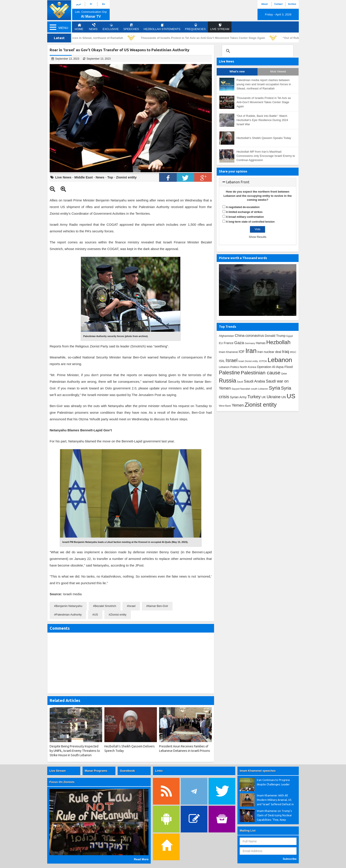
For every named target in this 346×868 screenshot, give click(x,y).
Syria (274, 388)
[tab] (258, 182)
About (264, 4)
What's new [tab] (237, 72)
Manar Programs (96, 771)
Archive (292, 4)
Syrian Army (238, 397)
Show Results (258, 237)
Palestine (229, 373)
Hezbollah (278, 342)
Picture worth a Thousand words (243, 258)
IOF (242, 352)
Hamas (261, 343)
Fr (91, 4)
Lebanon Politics (229, 367)
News (93, 27)
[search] (257, 51)
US (96, 615)
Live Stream (58, 771)
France (229, 343)
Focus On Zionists (62, 782)
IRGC (293, 352)
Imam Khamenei (228, 352)
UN (284, 397)
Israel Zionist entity (248, 361)
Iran (251, 351)
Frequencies (195, 27)
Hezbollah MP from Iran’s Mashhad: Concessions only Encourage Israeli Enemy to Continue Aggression (266, 156)
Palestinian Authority (69, 615)
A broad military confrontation (245, 217)
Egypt (290, 336)
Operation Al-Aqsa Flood (275, 367)
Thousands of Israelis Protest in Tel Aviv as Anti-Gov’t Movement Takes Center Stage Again (204, 38)
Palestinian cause (260, 373)
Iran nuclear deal (269, 352)
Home (79, 27)
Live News (63, 177)
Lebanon (280, 360)
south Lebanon (260, 389)
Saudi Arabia (254, 381)
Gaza (239, 343)
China (240, 336)
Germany (250, 343)
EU (221, 343)
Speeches (131, 27)
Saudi (240, 382)
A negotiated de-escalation (243, 207)
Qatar (284, 373)
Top (110, 177)
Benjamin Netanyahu (69, 606)
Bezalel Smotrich (105, 606)
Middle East (84, 177)
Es (103, 4)
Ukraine (274, 397)
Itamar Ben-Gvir (158, 606)
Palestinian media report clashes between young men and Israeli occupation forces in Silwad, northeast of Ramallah (264, 84)
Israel (132, 606)
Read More (141, 859)
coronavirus (255, 335)
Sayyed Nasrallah (241, 389)
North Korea (248, 367)
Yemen (238, 405)
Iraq (286, 352)
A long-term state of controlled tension (250, 222)
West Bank (225, 406)
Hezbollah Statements (162, 27)
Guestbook (127, 771)
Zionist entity (126, 177)
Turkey (254, 397)
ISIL (222, 361)
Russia (228, 381)
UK (264, 397)
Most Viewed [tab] (278, 72)
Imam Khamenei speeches (258, 771)
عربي (78, 4)
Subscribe (290, 859)
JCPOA (263, 361)
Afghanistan (227, 336)
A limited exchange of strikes (244, 212)
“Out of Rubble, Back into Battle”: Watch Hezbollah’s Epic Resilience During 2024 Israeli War (262, 120)
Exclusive (111, 27)
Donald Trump (275, 336)
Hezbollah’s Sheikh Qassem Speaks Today (264, 138)
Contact (278, 4)
